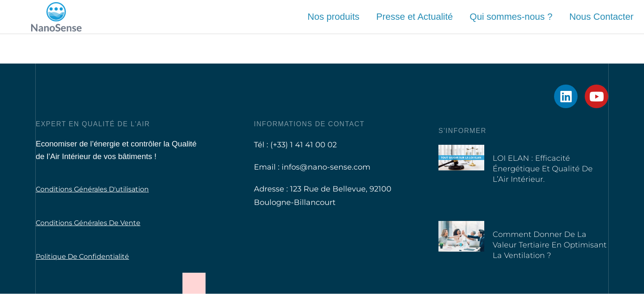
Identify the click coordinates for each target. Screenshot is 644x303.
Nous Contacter (601, 17)
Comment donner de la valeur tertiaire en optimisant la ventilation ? (550, 245)
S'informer (462, 131)
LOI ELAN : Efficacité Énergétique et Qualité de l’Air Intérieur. (543, 169)
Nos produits (334, 17)
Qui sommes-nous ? (511, 17)
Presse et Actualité (414, 17)
